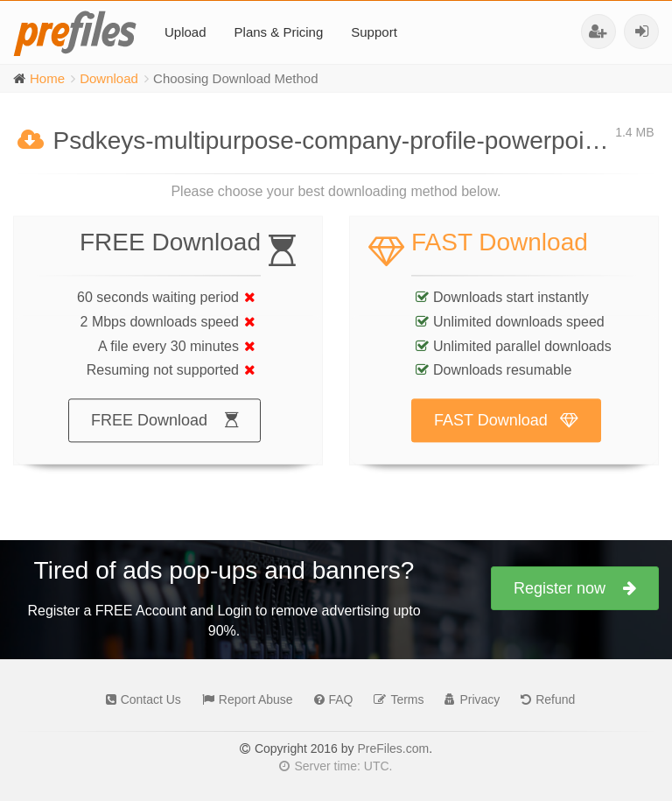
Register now (575, 588)
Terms (394, 699)
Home (47, 78)
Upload (185, 32)
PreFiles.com (393, 748)
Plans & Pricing (279, 32)
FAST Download (506, 438)
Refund (543, 699)
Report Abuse (243, 699)
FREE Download (164, 438)
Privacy (468, 699)
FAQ (329, 699)
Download (109, 78)
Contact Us (139, 699)
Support (374, 32)
